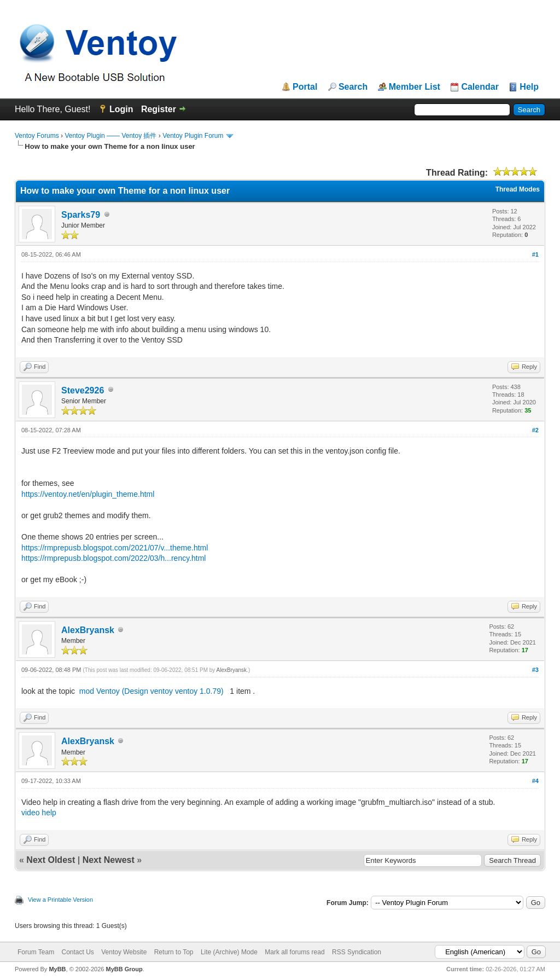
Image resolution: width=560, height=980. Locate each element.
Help (529, 87)
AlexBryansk (88, 630)
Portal (305, 87)
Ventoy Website (124, 952)
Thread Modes (518, 189)
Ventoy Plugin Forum (193, 136)
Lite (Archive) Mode (229, 952)
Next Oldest (51, 860)
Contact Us (77, 952)
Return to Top (174, 952)
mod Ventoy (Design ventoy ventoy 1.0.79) (151, 691)
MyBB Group (124, 969)
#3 (535, 670)
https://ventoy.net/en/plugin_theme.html (88, 494)
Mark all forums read (294, 952)
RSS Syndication (357, 952)
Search (353, 87)
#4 (535, 781)
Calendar (480, 87)
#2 (535, 430)
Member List (415, 87)
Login (121, 109)
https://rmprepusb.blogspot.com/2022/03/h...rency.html (113, 558)
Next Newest (109, 860)
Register (159, 109)
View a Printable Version (60, 900)
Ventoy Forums (37, 136)
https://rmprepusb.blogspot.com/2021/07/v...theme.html (115, 548)
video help (39, 813)
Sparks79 (81, 215)
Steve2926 (83, 390)
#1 (535, 254)
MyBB (57, 969)
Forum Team (36, 952)
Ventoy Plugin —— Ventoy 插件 (110, 136)
